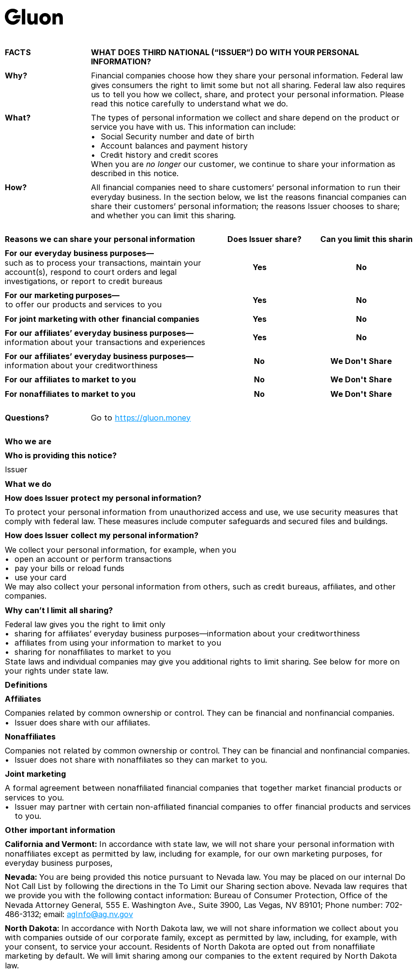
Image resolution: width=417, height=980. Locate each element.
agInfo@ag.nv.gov (100, 914)
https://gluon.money (153, 418)
